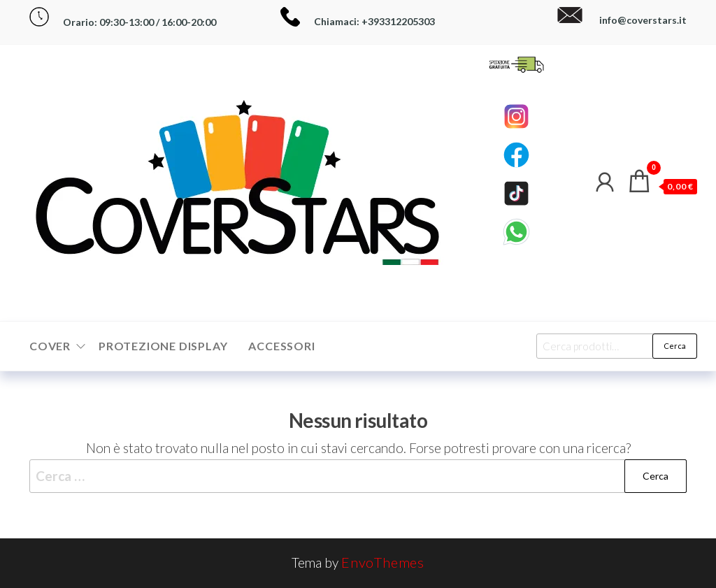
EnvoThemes (383, 562)
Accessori (281, 346)
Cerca (675, 346)
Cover (50, 346)
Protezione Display (163, 346)
